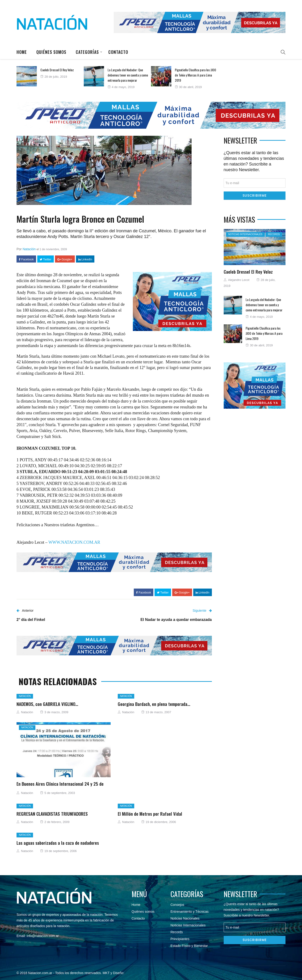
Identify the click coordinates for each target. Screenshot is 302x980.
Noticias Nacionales (185, 918)
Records (274, 234)
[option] (50, 76)
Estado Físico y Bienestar (189, 946)
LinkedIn (85, 259)
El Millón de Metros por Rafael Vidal (150, 814)
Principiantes (180, 939)
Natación (29, 249)
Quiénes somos (51, 52)
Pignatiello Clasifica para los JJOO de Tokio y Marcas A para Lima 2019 (195, 75)
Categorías (87, 52)
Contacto (118, 52)
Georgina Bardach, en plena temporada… (154, 704)
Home (22, 52)
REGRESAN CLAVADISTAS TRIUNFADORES (52, 814)
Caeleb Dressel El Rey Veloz (57, 70)
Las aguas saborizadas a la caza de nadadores (58, 843)
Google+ (65, 259)
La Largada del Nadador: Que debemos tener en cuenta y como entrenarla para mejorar (128, 75)
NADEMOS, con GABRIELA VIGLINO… (47, 704)
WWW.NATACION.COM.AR (74, 542)
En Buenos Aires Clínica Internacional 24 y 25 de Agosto (60, 786)
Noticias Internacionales (245, 234)
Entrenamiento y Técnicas (190, 912)
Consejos (177, 905)
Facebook (26, 259)
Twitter (45, 259)
